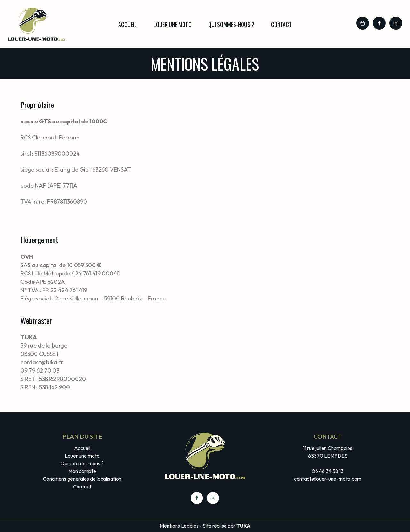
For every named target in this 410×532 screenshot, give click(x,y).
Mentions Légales (179, 526)
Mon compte (82, 471)
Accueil (127, 24)
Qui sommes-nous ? (231, 24)
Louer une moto (172, 24)
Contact (281, 24)
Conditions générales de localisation (82, 479)
